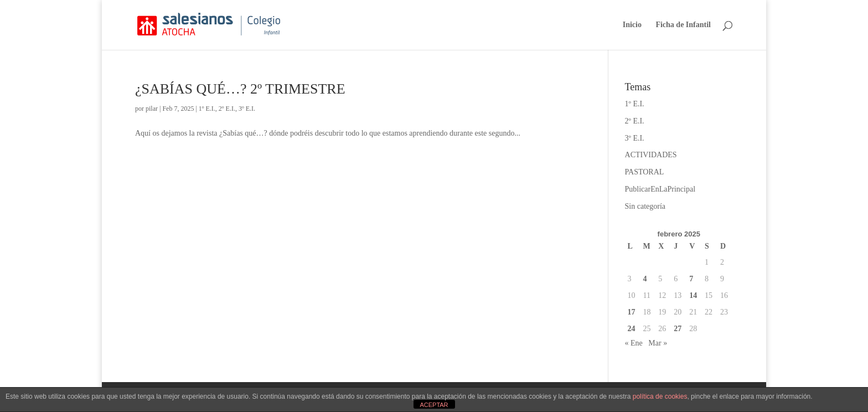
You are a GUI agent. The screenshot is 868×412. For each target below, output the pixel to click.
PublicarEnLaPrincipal (660, 189)
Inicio (632, 25)
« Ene (634, 343)
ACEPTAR (434, 405)
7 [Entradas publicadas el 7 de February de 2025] (691, 279)
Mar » (658, 343)
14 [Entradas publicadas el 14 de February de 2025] (693, 295)
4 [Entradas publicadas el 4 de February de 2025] (645, 279)
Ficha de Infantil (683, 25)
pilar (152, 109)
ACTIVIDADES (651, 155)
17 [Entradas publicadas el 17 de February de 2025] (632, 312)
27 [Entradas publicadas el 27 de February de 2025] (678, 329)
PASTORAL (645, 172)
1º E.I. (207, 109)
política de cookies (660, 396)
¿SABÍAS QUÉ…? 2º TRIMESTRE (240, 89)
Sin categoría (645, 206)
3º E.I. (247, 109)
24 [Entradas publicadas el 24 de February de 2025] (632, 329)
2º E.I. (227, 109)
